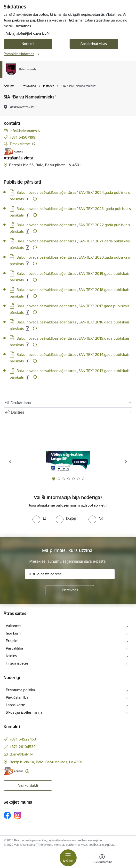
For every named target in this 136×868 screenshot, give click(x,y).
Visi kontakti (28, 785)
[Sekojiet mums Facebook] (7, 815)
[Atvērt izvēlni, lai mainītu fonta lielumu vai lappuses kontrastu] (102, 860)
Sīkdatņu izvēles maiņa (24, 712)
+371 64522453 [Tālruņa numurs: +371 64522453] (23, 739)
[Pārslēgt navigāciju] (68, 858)
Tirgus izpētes (17, 663)
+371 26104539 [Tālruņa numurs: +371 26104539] (23, 747)
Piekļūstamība (17, 697)
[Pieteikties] (70, 590)
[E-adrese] (13, 152)
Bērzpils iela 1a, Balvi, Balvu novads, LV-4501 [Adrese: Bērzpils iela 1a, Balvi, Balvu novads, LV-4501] (46, 762)
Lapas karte (15, 705)
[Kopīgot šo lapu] (68, 412)
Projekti (12, 641)
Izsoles (11, 656)
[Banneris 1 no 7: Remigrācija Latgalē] (68, 461)
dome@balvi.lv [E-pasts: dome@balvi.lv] (21, 754)
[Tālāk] (126, 461)
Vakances (14, 626)
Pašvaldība (14, 648)
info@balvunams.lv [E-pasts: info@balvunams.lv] (25, 131)
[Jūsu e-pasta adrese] (70, 574)
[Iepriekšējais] (10, 461)
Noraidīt (28, 44)
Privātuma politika (20, 690)
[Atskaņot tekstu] (23, 107)
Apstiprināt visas (94, 44)
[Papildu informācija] (35, 199)
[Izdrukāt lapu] (68, 403)
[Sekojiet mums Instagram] (18, 815)
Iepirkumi (13, 633)
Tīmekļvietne (20, 144)
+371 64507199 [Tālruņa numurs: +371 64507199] (23, 137)
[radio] (39, 518)
